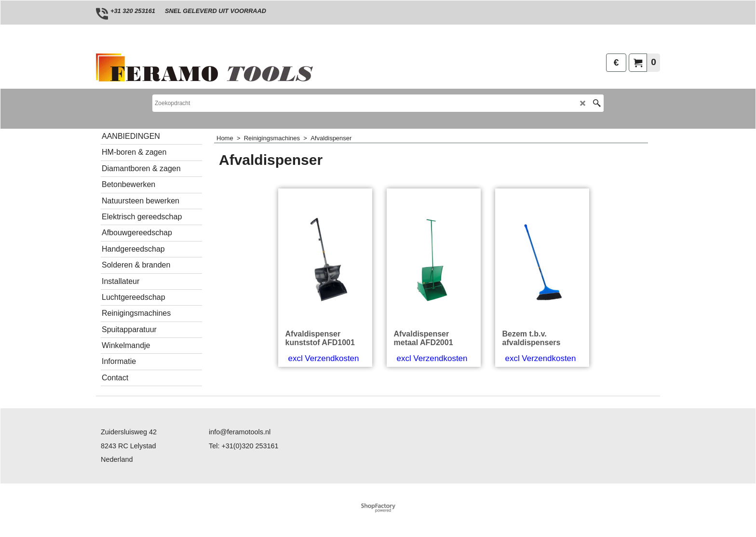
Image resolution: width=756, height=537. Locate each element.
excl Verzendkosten (324, 358)
